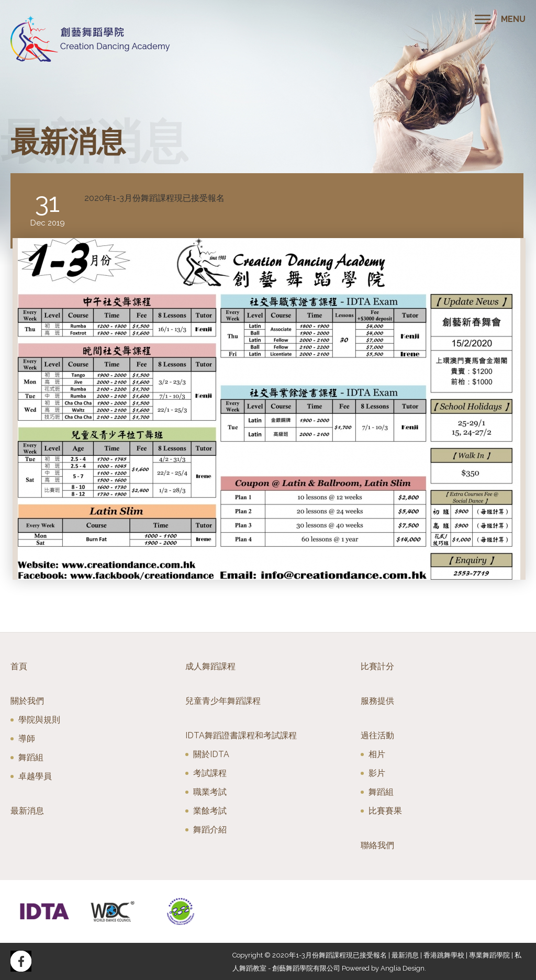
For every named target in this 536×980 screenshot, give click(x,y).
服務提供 (377, 701)
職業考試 (210, 792)
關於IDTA (211, 754)
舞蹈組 (31, 757)
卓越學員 (35, 776)
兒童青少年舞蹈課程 (223, 701)
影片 (377, 773)
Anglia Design (403, 968)
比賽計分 (377, 666)
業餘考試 (210, 811)
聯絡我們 (377, 845)
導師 (27, 739)
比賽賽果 (385, 811)
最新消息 (27, 811)
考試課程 (210, 773)
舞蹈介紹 (210, 830)
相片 (377, 754)
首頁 (19, 666)
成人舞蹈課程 (210, 666)
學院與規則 (39, 720)
